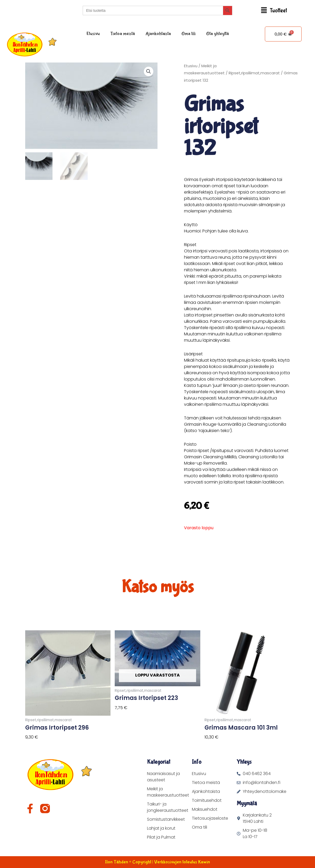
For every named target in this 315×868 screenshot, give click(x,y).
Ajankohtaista (158, 34)
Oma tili (188, 34)
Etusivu (93, 34)
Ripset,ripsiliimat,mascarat (254, 73)
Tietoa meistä (123, 34)
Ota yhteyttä (217, 34)
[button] (274, 11)
